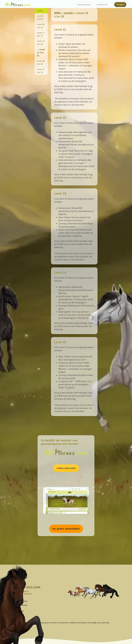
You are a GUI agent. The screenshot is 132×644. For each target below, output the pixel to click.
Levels (68, 13)
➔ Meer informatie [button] (66, 468)
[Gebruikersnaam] (85, 5)
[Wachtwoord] (104, 5)
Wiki (57, 13)
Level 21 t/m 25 (41, 53)
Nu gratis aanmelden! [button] (66, 529)
